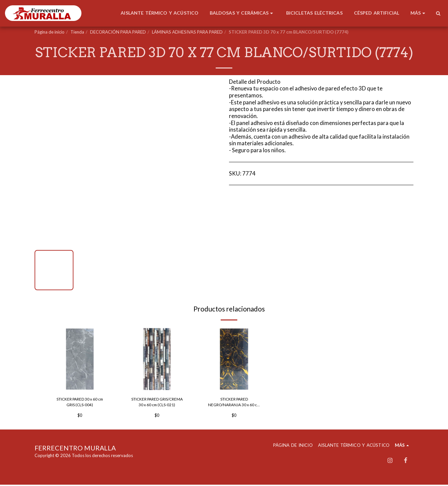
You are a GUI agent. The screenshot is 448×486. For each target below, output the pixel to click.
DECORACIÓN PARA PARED (118, 32)
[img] (80, 359)
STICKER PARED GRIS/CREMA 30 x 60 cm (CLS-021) (157, 403)
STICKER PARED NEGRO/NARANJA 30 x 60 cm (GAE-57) (234, 403)
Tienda (77, 32)
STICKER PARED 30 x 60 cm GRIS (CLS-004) (80, 403)
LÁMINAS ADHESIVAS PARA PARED (187, 32)
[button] (438, 13)
